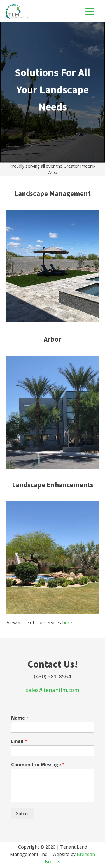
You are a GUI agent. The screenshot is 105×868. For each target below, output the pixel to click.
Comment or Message (38, 765)
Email (19, 741)
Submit (23, 814)
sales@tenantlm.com (53, 690)
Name (20, 718)
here (67, 623)
